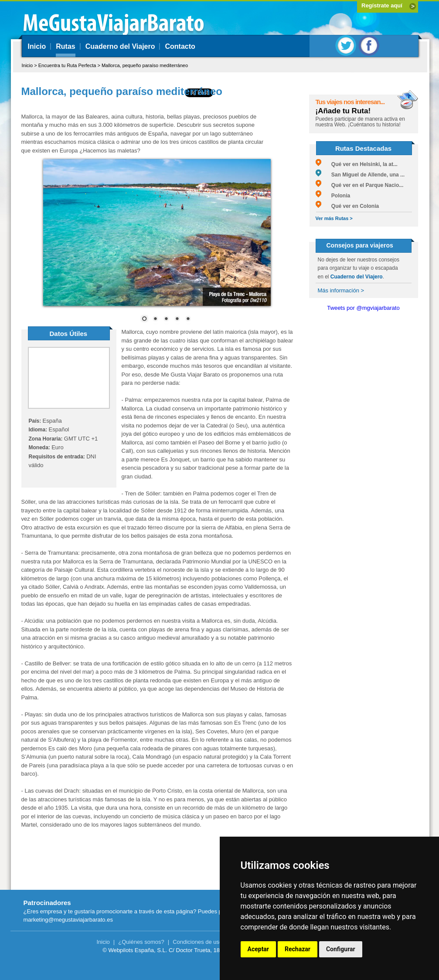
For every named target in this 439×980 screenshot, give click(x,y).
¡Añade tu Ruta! (343, 111)
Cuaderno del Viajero (120, 46)
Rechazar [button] (298, 949)
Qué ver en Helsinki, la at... (357, 164)
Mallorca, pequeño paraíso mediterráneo (145, 65)
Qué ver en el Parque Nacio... (360, 185)
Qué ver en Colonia (347, 206)
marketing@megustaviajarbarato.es (68, 920)
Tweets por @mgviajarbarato (363, 308)
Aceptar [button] (259, 949)
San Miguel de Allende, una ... (360, 175)
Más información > (341, 290)
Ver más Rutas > (334, 218)
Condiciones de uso (197, 942)
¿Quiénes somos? (141, 942)
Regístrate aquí (382, 5)
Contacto (180, 46)
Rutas (65, 46)
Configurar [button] (341, 949)
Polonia (333, 196)
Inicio (37, 46)
